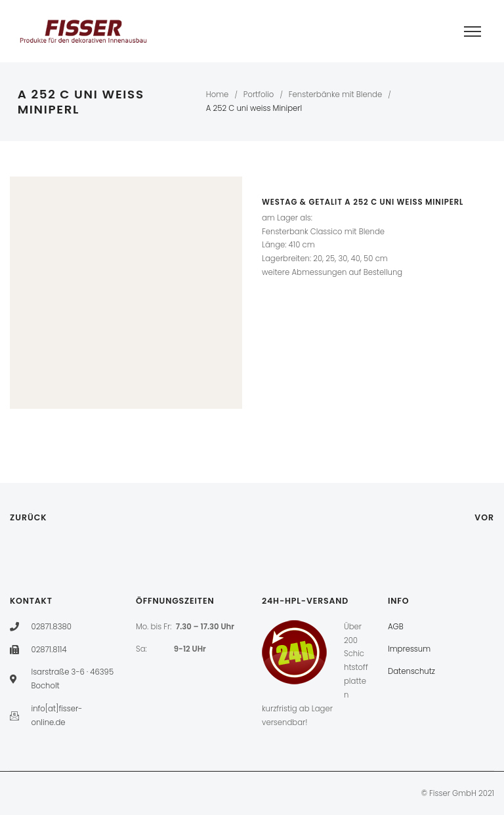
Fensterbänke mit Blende (335, 94)
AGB (396, 627)
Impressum (409, 649)
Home (218, 94)
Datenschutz (411, 671)
